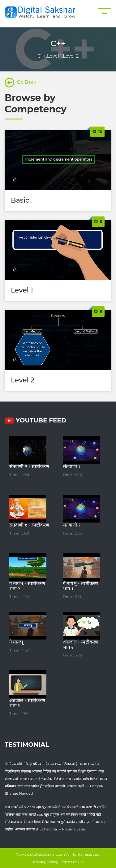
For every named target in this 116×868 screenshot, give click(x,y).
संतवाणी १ (72, 525)
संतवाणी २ (72, 466)
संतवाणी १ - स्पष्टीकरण (29, 525)
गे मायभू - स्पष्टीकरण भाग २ (27, 586)
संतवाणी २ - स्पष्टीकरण (29, 466)
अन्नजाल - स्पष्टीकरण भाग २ (81, 644)
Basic (20, 200)
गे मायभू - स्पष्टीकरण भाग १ (81, 586)
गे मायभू (16, 642)
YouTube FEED (35, 420)
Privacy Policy (45, 862)
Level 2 (23, 380)
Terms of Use (73, 862)
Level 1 (22, 290)
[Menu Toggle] (105, 14)
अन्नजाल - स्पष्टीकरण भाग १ (27, 703)
